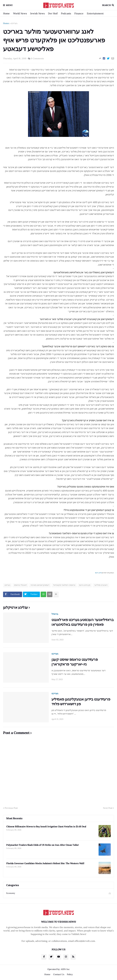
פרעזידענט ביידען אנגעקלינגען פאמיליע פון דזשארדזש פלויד (81, 702)
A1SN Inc (65, 969)
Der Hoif (53, 13)
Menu (9, 5)
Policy (70, 974)
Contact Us (59, 974)
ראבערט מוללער (101, 585)
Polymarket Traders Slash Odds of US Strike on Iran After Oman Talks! (42, 845)
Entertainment (95, 13)
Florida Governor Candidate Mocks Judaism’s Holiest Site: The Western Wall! (45, 863)
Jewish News (37, 13)
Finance (79, 13)
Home (6, 13)
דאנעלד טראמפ (20, 585)
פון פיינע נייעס (85, 585)
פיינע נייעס (98, 573)
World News (20, 13)
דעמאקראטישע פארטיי (40, 585)
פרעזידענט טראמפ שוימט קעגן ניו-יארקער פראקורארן (75, 662)
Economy (58, 893)
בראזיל (55, 614)
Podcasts (66, 13)
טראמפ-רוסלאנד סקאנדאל (64, 585)
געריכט (14, 23)
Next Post (108, 808)
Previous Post (11, 808)
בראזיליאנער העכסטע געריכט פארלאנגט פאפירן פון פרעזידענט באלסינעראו (82, 622)
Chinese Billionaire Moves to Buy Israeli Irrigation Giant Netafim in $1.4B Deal (46, 826)
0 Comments (37, 58)
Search (106, 5)
